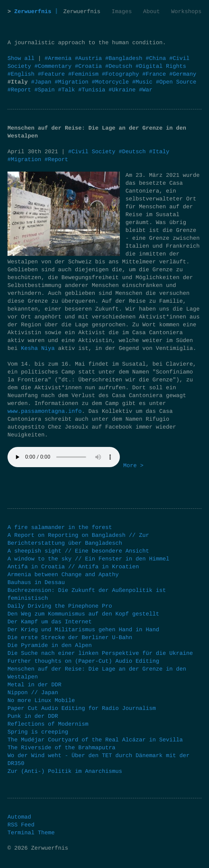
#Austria (90, 59)
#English (23, 74)
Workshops (186, 12)
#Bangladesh (125, 59)
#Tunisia (93, 90)
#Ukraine (124, 90)
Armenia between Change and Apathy (63, 575)
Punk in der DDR (33, 716)
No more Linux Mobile (41, 701)
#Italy (159, 152)
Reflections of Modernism (48, 724)
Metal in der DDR (34, 685)
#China (157, 59)
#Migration (73, 82)
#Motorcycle (112, 82)
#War (146, 90)
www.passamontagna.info (45, 412)
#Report (21, 90)
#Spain (46, 90)
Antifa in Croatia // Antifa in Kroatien (73, 567)
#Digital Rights (161, 66)
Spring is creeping (38, 732)
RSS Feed (21, 825)
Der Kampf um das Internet (50, 622)
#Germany (183, 74)
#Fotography (122, 74)
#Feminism (85, 74)
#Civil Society (92, 152)
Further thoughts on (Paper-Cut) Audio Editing (83, 661)
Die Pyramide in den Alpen (50, 646)
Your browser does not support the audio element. (64, 457)
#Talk (68, 90)
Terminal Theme (31, 833)
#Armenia (60, 59)
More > (133, 466)
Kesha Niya (38, 349)
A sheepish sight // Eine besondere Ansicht (78, 551)
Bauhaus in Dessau (36, 583)
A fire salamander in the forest (60, 528)
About (152, 12)
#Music (144, 82)
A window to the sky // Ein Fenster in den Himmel (88, 559)
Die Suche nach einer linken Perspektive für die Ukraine (100, 654)
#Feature (53, 74)
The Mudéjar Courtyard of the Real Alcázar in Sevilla (95, 740)
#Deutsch (120, 66)
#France (156, 74)
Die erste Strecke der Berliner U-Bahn (70, 638)
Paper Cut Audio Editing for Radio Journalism (82, 709)
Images (122, 12)
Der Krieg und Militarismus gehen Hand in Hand (83, 630)
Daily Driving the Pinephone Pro (60, 606)
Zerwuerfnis (33, 12)
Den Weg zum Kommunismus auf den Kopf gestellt (83, 614)
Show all (21, 59)
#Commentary (55, 66)
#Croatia (90, 66)
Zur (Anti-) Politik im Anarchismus (65, 772)
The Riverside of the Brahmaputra (61, 748)
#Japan (43, 82)
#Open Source (176, 82)
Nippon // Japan (33, 693)
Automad (19, 817)
